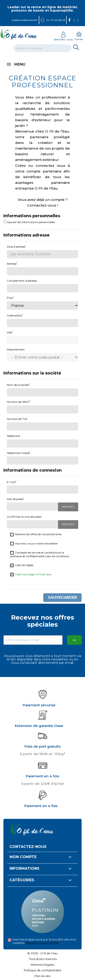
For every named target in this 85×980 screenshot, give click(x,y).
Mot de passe (15, 499)
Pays (10, 298)
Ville (10, 332)
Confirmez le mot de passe (24, 517)
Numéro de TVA (17, 419)
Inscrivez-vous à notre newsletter (34, 544)
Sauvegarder (62, 597)
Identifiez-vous (63, 38)
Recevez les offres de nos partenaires (36, 534)
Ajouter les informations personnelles (31, 222)
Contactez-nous (28, 847)
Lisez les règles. (24, 565)
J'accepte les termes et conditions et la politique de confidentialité (40, 554)
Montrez (68, 507)
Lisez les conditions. (57, 556)
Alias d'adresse (16, 247)
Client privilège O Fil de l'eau (31, 574)
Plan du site (42, 976)
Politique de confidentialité (43, 970)
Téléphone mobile (19, 453)
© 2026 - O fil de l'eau (42, 953)
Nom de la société (18, 385)
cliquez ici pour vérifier (42, 943)
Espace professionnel (24, 20)
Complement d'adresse (22, 281)
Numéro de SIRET (19, 402)
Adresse (12, 264)
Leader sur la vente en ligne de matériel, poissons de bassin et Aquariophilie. (43, 9)
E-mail (12, 482)
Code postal (15, 315)
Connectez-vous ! (42, 205)
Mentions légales (43, 965)
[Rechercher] (42, 48)
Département (16, 349)
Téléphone (13, 436)
